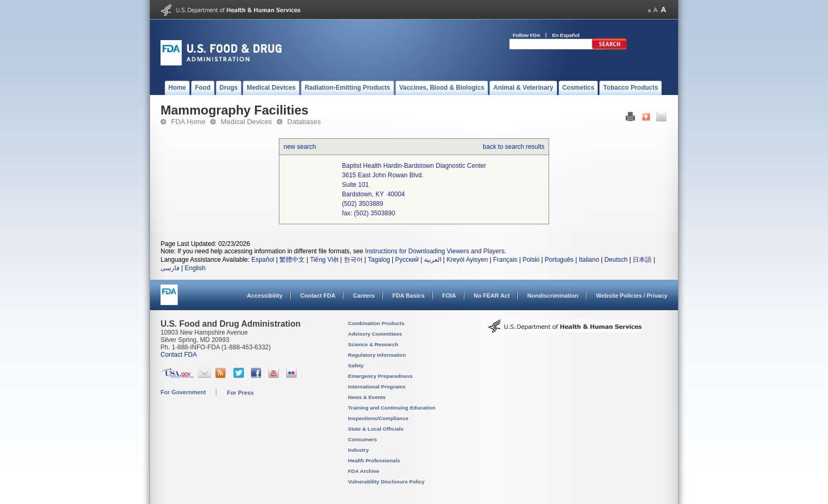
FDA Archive (364, 471)
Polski (531, 260)
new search (300, 147)
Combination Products (376, 323)
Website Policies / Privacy (632, 296)
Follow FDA (526, 35)
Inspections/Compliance (378, 418)
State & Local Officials (376, 429)
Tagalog (379, 260)
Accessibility (265, 296)
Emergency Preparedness (380, 376)
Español (263, 260)
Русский (407, 260)
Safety (356, 365)
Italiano (589, 260)
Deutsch (616, 260)
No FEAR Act (492, 296)
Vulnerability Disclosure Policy (386, 482)
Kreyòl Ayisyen (467, 260)
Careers (364, 296)
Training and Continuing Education (392, 408)
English (195, 268)
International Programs (377, 387)
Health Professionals (374, 460)
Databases (304, 122)
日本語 (642, 260)
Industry (358, 450)
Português (559, 260)
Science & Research (373, 344)
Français (505, 260)
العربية (433, 260)
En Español (566, 35)
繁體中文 (292, 260)
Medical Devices (246, 122)
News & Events (367, 397)
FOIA (449, 296)
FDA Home (188, 122)
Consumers (363, 439)
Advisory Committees (375, 334)
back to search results (514, 147)
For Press (241, 393)
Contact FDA (318, 296)
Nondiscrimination (553, 296)
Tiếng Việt (324, 260)
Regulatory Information (377, 355)
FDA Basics (408, 296)
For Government (183, 392)
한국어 (353, 260)
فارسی (170, 268)
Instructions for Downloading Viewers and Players (435, 251)
